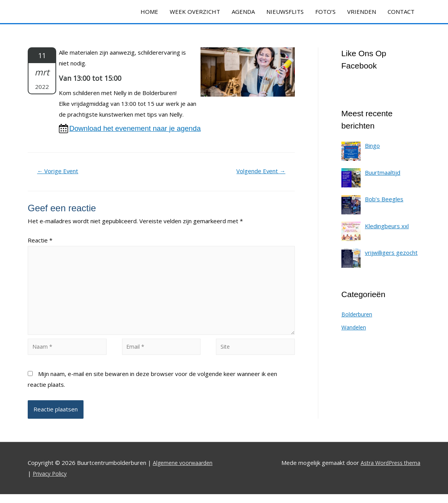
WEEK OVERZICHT (195, 12)
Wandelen (354, 327)
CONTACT (401, 12)
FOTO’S (325, 12)
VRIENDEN (362, 12)
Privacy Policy (51, 482)
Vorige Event (60, 172)
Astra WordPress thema (388, 471)
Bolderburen (358, 314)
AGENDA (243, 12)
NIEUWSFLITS (285, 12)
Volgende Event (258, 172)
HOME (149, 12)
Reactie (40, 241)
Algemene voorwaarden (185, 471)
